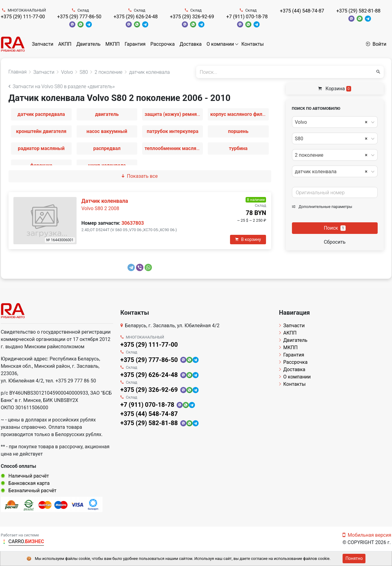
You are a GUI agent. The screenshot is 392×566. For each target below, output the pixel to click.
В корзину (248, 239)
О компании (220, 44)
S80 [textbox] (331, 139)
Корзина (335, 89)
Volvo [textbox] (331, 122)
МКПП (112, 44)
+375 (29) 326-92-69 (192, 17)
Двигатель (88, 44)
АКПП (65, 44)
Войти (376, 44)
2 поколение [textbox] (331, 155)
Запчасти (43, 44)
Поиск (334, 228)
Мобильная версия (367, 535)
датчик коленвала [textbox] (331, 172)
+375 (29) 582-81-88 (358, 11)
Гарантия (135, 44)
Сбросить (334, 242)
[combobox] (335, 122)
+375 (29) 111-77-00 (23, 17)
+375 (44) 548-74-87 (302, 11)
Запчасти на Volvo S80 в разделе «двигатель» (62, 86)
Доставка (191, 44)
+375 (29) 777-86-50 (79, 17)
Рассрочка (163, 44)
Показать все (140, 176)
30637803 (133, 223)
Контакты (252, 44)
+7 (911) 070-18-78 (247, 17)
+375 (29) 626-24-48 (136, 17)
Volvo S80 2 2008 (100, 208)
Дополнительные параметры (322, 207)
